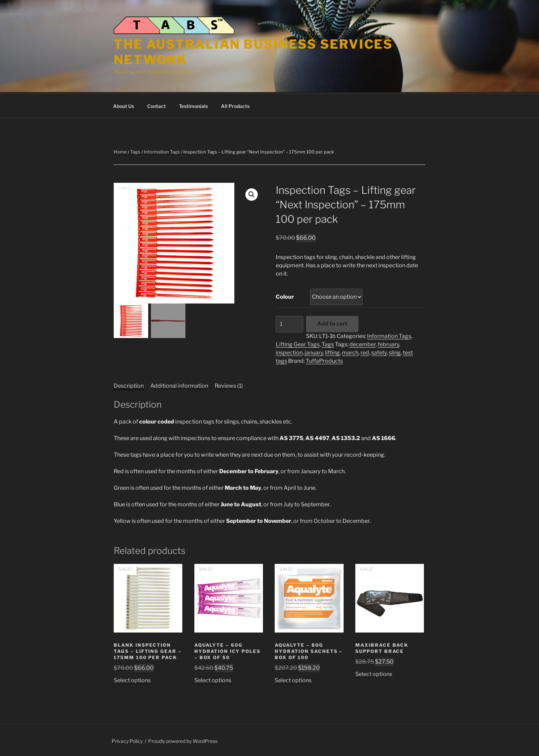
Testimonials (193, 105)
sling (395, 352)
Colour (285, 296)
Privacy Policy (127, 740)
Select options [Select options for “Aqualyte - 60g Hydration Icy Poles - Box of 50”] (213, 679)
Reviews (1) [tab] (229, 385)
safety (379, 352)
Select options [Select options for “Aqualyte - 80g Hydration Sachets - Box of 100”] (293, 679)
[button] (252, 193)
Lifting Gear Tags (298, 343)
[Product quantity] (289, 323)
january (314, 352)
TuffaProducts (324, 360)
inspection (289, 352)
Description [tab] (129, 385)
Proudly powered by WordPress (183, 740)
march (350, 352)
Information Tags (162, 151)
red (365, 352)
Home (120, 151)
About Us (124, 105)
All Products (235, 105)
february (388, 343)
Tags (135, 151)
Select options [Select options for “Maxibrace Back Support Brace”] (374, 673)
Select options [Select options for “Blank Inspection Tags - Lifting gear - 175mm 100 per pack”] (132, 679)
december (363, 343)
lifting (332, 352)
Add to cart (332, 323)
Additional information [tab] (179, 385)
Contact (156, 105)
